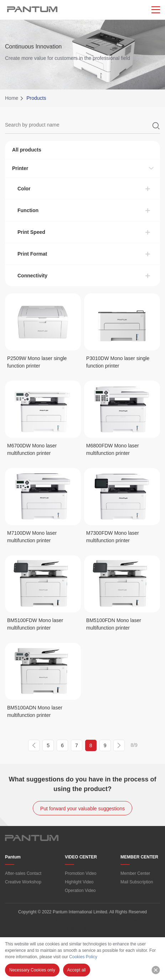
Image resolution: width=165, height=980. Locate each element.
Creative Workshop (23, 882)
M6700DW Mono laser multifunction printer (32, 449)
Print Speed (31, 232)
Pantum (13, 857)
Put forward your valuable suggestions (82, 809)
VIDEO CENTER (81, 857)
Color (24, 189)
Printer (20, 168)
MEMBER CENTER (139, 857)
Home (12, 98)
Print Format (32, 254)
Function (28, 210)
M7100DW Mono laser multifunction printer (32, 537)
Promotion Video (81, 873)
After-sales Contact (23, 873)
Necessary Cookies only (32, 970)
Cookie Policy (82, 928)
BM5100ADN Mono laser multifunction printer (35, 711)
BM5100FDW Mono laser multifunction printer (35, 624)
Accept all (77, 970)
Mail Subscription (137, 882)
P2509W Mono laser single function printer (37, 362)
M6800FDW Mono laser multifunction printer (113, 449)
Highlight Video (79, 882)
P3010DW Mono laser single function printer (118, 362)
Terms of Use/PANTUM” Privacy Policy (52, 920)
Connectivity (32, 276)
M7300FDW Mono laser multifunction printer (113, 537)
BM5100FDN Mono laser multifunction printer (114, 624)
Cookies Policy (83, 957)
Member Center (135, 873)
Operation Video (80, 891)
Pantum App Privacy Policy (126, 920)
